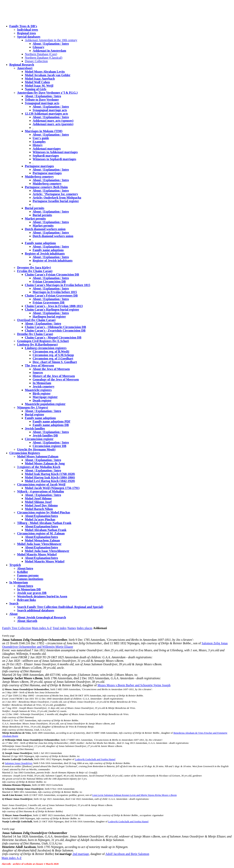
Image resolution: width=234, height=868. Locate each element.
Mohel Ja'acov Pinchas (40, 519)
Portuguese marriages (39, 166)
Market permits (35, 219)
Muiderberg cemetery (39, 177)
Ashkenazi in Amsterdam (49, 51)
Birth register (42, 393)
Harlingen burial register (49, 317)
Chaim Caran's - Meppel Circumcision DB (53, 338)
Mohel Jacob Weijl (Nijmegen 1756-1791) (52, 488)
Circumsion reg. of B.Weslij (51, 351)
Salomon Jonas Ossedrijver (19, 763)
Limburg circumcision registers (46, 348)
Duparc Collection (36, 61)
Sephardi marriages (46, 156)
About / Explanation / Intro (51, 44)
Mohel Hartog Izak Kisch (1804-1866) (50, 477)
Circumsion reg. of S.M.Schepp (53, 355)
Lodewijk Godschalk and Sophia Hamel (95, 759)
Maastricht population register (45, 404)
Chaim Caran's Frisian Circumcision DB (52, 275)
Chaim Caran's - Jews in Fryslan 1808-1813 (54, 306)
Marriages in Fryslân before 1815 (55, 292)
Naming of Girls (36, 89)
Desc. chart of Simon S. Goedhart (55, 362)
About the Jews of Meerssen (51, 369)
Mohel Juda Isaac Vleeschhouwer (47, 551)
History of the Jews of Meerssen (54, 376)
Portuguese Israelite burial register (56, 201)
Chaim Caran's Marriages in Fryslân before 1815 (58, 285)
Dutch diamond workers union (45, 229)
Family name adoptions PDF (52, 421)
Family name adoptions (40, 243)
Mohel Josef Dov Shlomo (41, 505)
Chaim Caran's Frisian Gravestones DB (51, 296)
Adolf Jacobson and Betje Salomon (127, 854)
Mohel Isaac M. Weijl (39, 86)
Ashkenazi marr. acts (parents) (53, 124)
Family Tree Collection (17, 628)
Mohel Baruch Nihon (39, 509)
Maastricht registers (38, 390)
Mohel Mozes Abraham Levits (45, 72)
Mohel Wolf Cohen (37, 82)
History (38, 145)
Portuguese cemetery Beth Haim (46, 187)
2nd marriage (81, 854)
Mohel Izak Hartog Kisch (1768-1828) (50, 474)
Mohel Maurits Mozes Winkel (45, 561)
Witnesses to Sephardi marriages (54, 159)
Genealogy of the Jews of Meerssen (56, 379)
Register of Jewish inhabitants (45, 254)
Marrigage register (45, 397)
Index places (84, 628)
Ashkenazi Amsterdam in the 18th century (51, 40)
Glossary (38, 47)
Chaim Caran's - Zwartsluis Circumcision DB (55, 331)
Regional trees (27, 33)
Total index (60, 628)
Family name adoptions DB (51, 425)
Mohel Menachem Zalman (42, 540)
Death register (42, 400)
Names (72, 628)
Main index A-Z (42, 628)
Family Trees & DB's (23, 26)
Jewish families (35, 428)
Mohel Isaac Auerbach (40, 79)
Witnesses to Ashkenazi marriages (55, 152)
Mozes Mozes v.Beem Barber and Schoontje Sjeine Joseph (134, 685)
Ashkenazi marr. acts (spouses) (53, 121)
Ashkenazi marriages (47, 149)
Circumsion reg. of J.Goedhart (53, 358)
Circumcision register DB (49, 446)
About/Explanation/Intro (41, 516)
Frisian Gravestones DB (49, 303)
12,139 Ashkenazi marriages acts (46, 114)
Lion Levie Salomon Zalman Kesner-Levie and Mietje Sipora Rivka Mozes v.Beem (134, 795)
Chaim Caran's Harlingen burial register (52, 310)
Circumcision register (39, 439)
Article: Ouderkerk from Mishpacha (57, 198)
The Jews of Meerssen (39, 365)
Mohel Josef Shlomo (38, 498)
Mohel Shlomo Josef (38, 502)
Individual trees (28, 30)
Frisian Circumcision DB (49, 282)
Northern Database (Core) (41, 54)
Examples (39, 142)
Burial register (35, 414)
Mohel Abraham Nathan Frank (46, 530)
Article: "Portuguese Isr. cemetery (55, 194)
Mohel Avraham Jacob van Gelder (48, 75)
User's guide (41, 138)
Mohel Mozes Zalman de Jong (45, 463)
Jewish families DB (45, 435)
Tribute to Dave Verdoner (42, 100)
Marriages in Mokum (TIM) (44, 131)
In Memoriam (42, 383)
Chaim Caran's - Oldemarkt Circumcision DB (55, 327)
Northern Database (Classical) (44, 58)
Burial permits (35, 208)
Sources (38, 372)
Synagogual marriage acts (42, 103)
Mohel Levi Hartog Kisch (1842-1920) (50, 481)
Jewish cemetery (43, 386)
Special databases (29, 37)
